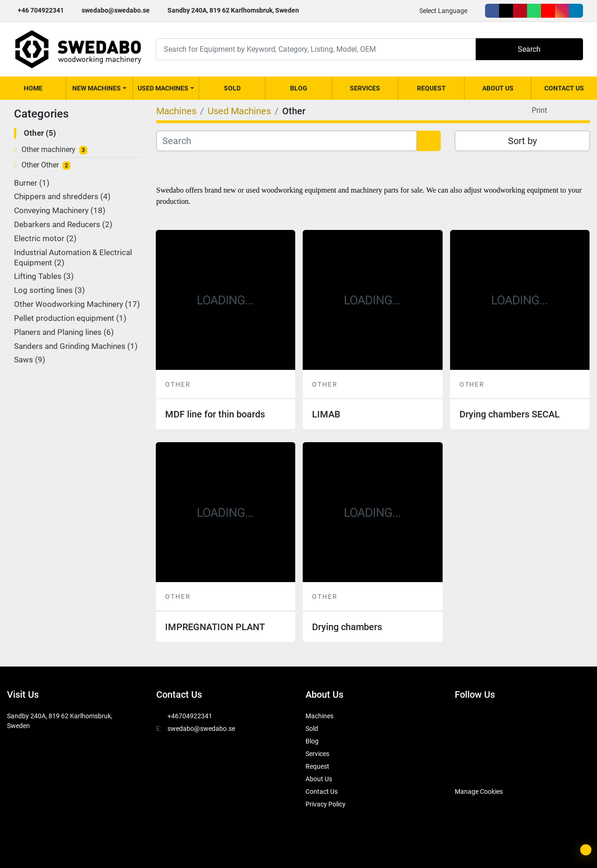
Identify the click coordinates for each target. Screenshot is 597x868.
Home (33, 88)
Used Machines (163, 88)
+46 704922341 (41, 10)
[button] (99, 88)
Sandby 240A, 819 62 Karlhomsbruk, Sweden (233, 10)
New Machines (97, 88)
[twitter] (506, 11)
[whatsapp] (534, 11)
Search (529, 49)
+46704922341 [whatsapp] (190, 716)
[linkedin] (576, 11)
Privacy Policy (326, 804)
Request (431, 88)
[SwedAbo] (472, 768)
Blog (299, 88)
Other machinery (49, 149)
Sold (232, 88)
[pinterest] (520, 11)
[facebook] (492, 11)
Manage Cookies (479, 792)
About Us (498, 88)
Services (365, 88)
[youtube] (548, 11)
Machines (319, 716)
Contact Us (564, 88)
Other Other (40, 165)
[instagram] (562, 11)
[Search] (316, 49)
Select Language (443, 11)
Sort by (522, 141)
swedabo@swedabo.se (116, 10)
